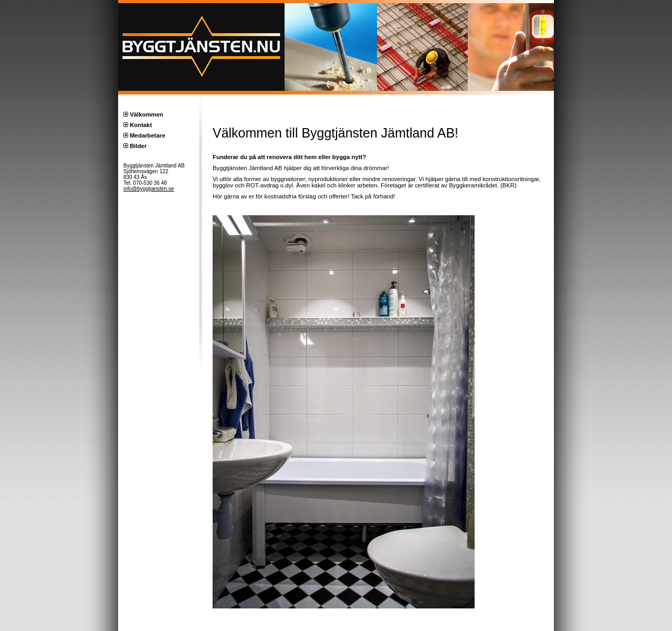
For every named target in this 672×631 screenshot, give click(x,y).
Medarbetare (148, 135)
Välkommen (146, 114)
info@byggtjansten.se (149, 189)
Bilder (138, 146)
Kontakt (141, 125)
